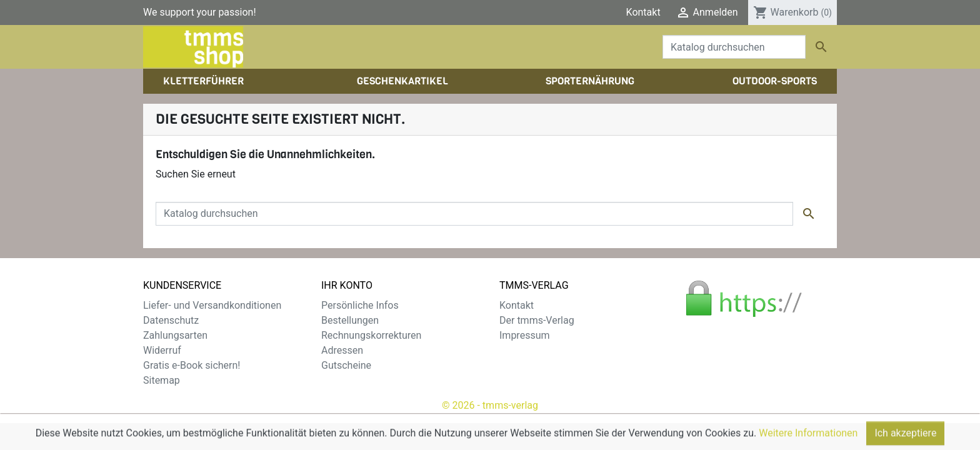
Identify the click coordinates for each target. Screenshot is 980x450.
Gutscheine (346, 365)
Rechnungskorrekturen (371, 335)
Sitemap (162, 380)
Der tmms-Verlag (537, 320)
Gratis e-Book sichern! (192, 365)
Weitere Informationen (808, 444)
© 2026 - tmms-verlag (490, 405)
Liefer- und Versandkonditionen (212, 305)
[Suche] (734, 47)
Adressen (342, 350)
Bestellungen (350, 320)
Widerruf (162, 350)
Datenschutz (171, 320)
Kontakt (643, 12)
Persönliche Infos (360, 305)
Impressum (525, 335)
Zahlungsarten (175, 335)
